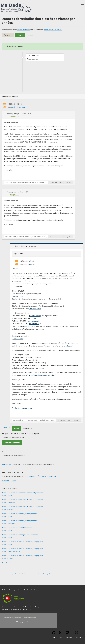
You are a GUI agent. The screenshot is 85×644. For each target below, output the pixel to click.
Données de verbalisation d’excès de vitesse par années (22, 500)
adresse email (18, 296)
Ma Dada (17, 8)
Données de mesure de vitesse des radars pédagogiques (22, 542)
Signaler (68, 182)
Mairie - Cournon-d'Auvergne (11, 551)
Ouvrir (13, 107)
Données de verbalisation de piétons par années (20, 535)
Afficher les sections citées (22, 408)
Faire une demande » (12, 443)
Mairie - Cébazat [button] (21, 246)
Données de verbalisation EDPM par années (18, 528)
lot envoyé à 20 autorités (53, 30)
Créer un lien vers (56, 182)
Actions (7, 35)
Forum (54, 635)
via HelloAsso (30, 622)
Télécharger (31, 264)
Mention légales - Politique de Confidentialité (16, 610)
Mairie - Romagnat (8, 509)
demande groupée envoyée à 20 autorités (42, 476)
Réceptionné (14, 116)
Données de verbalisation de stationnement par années (23, 493)
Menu (82, 3)
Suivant (14, 481)
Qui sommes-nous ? (8, 607)
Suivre (20, 35)
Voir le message (21, 107)
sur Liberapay (18, 622)
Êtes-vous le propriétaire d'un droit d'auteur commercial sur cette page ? (26, 574)
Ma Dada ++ (6, 464)
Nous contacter (22, 607)
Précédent (6, 481)
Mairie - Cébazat (24, 30)
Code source (79, 635)
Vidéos (61, 635)
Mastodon (69, 635)
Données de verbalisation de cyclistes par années (20, 514)
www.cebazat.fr (35, 309)
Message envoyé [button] (13, 114)
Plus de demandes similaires (10, 563)
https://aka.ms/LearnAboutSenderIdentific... (38, 375)
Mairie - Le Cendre (8, 559)
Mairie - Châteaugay (8, 503)
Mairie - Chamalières (8, 524)
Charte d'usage (35, 607)
